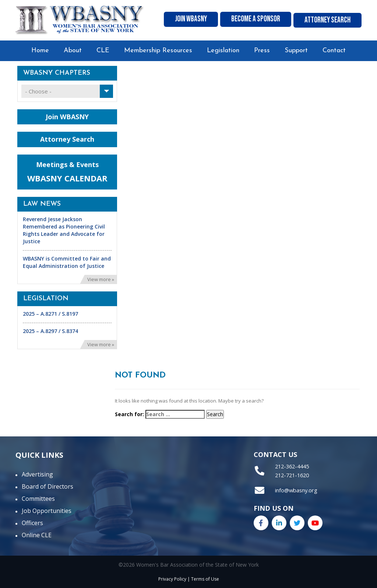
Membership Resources (158, 51)
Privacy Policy (172, 579)
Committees (38, 499)
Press (262, 51)
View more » (101, 279)
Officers (32, 523)
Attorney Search (329, 20)
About (73, 51)
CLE (103, 51)
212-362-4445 (292, 466)
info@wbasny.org (296, 489)
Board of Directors (47, 486)
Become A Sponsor (258, 20)
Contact (334, 51)
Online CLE (37, 535)
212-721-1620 (292, 474)
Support (296, 51)
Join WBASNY (194, 20)
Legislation (223, 51)
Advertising (37, 474)
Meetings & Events (67, 172)
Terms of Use (205, 579)
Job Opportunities (47, 511)
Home (40, 51)
